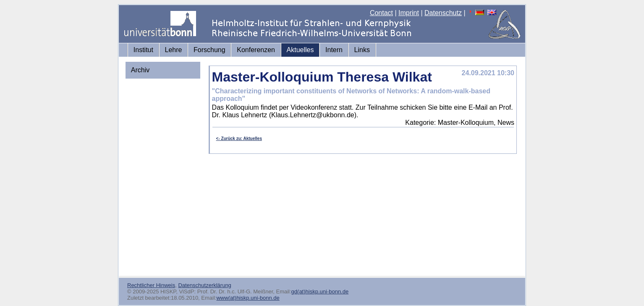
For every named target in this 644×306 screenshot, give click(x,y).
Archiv (140, 70)
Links (362, 50)
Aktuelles (300, 50)
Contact (381, 13)
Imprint (409, 13)
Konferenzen (256, 50)
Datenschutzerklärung (204, 285)
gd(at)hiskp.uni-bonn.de (320, 291)
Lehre (174, 50)
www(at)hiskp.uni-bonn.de (248, 298)
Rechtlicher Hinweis (151, 285)
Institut (143, 50)
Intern (334, 50)
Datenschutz (443, 13)
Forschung (209, 50)
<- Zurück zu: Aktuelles (239, 138)
